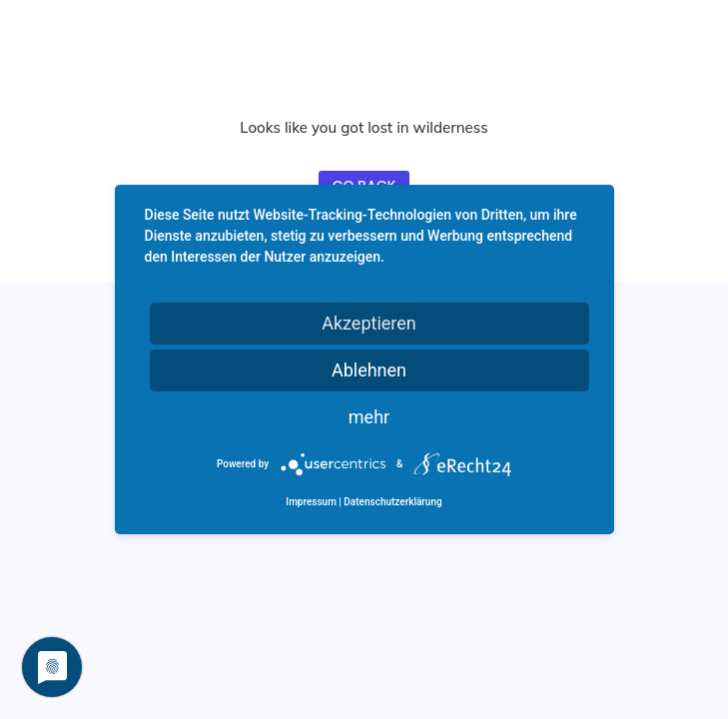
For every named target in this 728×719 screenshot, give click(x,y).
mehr (369, 417)
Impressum (311, 502)
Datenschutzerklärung (392, 502)
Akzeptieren (369, 323)
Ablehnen (369, 370)
